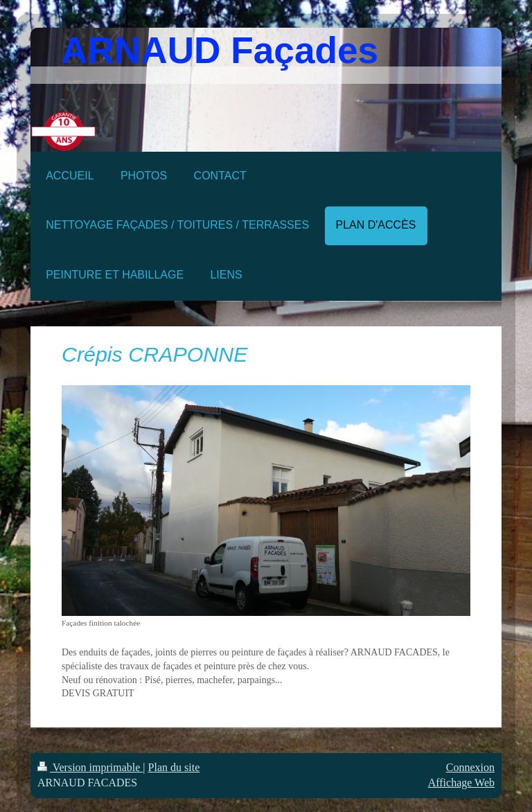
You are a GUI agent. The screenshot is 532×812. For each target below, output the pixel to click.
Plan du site (174, 767)
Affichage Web (461, 783)
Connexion (470, 767)
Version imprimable (90, 767)
